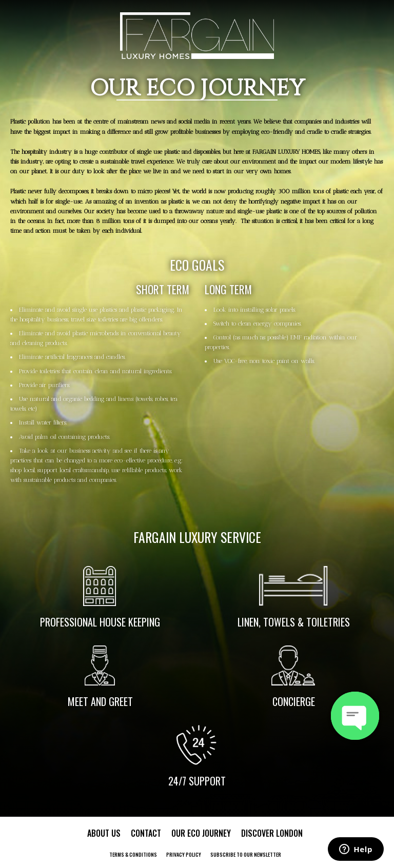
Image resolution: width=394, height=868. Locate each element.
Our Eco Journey (201, 833)
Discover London (272, 833)
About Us (104, 833)
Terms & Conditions (133, 854)
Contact (146, 833)
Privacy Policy (184, 854)
